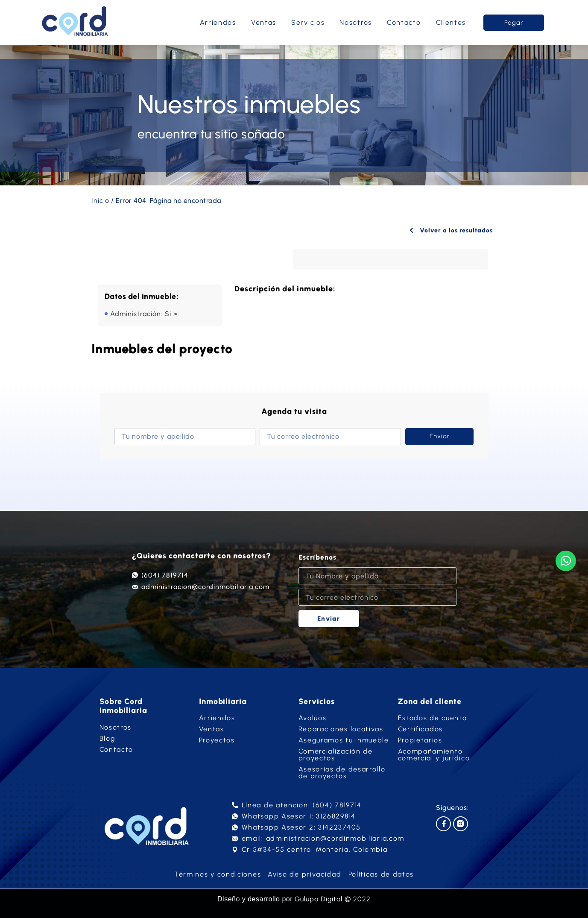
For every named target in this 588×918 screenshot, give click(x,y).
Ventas (264, 22)
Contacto (404, 22)
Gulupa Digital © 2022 (333, 899)
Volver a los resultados (450, 230)
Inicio (100, 201)
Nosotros (356, 22)
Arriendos (218, 22)
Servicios (308, 22)
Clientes (451, 22)
